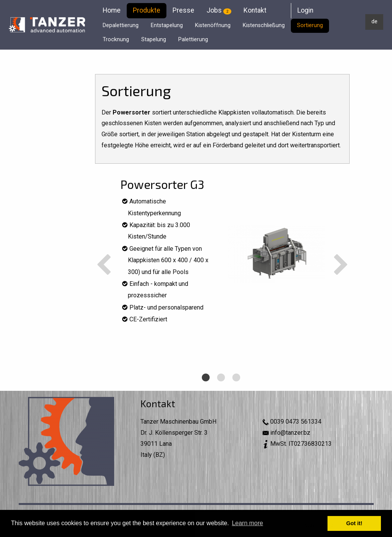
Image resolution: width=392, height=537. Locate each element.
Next (341, 265)
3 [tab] (236, 390)
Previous (104, 265)
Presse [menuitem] (183, 10)
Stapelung (154, 40)
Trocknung (116, 40)
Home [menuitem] (112, 10)
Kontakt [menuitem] (255, 10)
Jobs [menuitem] (219, 10)
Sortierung (310, 25)
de (374, 22)
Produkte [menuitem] (147, 10)
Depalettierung (121, 25)
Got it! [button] (354, 523)
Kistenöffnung (213, 25)
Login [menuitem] (305, 10)
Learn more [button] (247, 523)
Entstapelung (167, 25)
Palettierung (193, 40)
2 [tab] (220, 390)
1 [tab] (205, 390)
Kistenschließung (264, 25)
